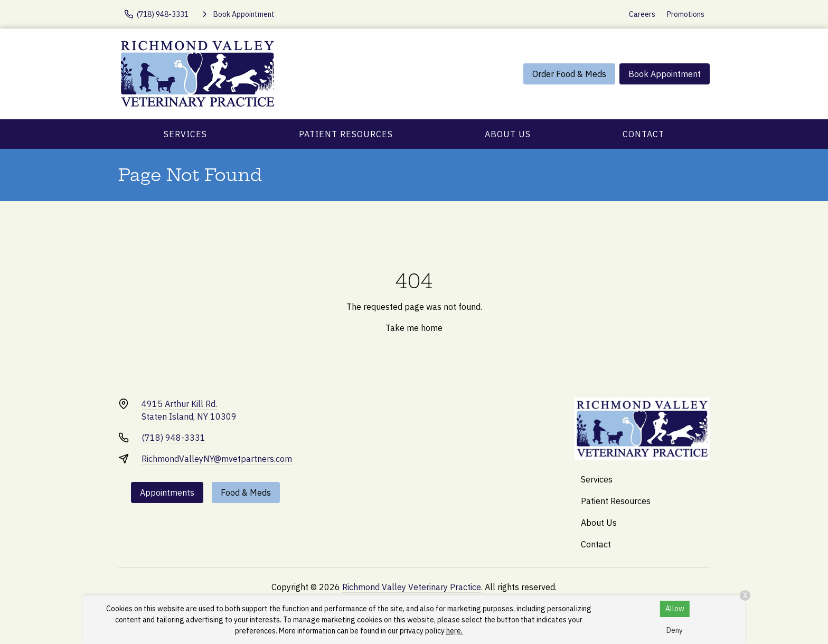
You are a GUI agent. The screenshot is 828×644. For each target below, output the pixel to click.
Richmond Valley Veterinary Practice (412, 587)
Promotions (686, 14)
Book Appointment (665, 74)
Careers (642, 14)
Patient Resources (346, 134)
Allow (675, 609)
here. (454, 631)
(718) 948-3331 (173, 438)
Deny (675, 630)
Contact (643, 134)
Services (185, 134)
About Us (508, 134)
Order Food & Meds (569, 74)
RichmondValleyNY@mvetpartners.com (217, 459)
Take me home (414, 328)
